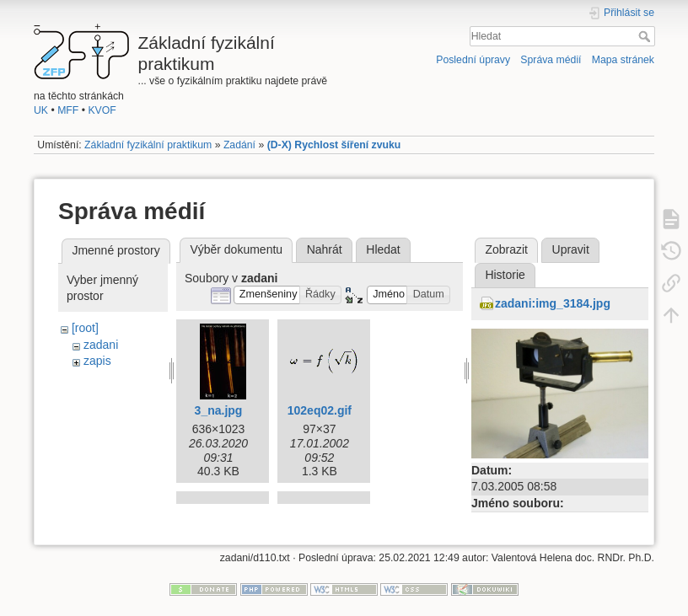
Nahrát (325, 249)
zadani (101, 345)
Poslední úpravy (473, 60)
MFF (68, 110)
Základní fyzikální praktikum (148, 145)
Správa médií (551, 60)
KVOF (102, 110)
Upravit (571, 249)
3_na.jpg (219, 410)
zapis (97, 361)
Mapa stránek (623, 60)
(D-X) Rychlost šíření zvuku (334, 145)
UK (41, 110)
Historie (505, 275)
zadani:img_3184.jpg (553, 303)
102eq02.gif (320, 410)
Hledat (646, 36)
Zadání (239, 145)
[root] (85, 328)
